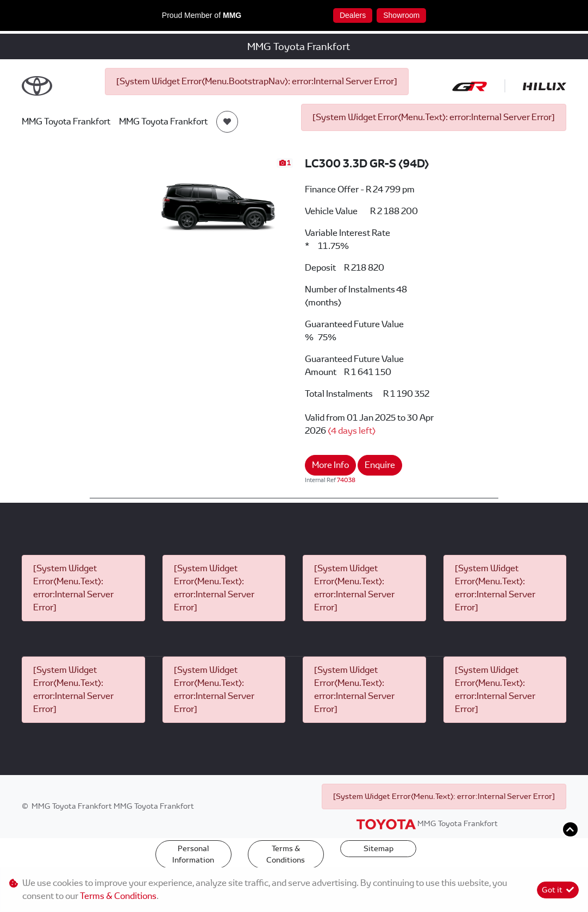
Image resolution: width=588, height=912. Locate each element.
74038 (346, 480)
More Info (330, 465)
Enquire (380, 465)
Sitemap (379, 848)
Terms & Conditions (286, 854)
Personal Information (193, 854)
